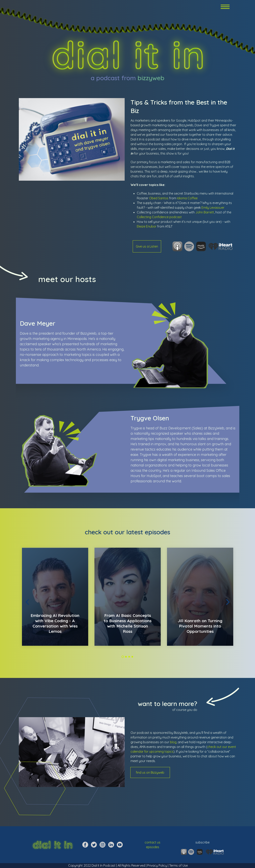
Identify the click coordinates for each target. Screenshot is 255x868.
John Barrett (205, 212)
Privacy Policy (157, 865)
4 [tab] (132, 657)
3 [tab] (129, 657)
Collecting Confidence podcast (159, 217)
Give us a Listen (147, 246)
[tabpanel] (55, 597)
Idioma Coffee (187, 198)
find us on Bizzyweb (150, 772)
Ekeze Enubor (147, 226)
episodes (153, 847)
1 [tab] (123, 657)
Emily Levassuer (213, 208)
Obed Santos (159, 198)
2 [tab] (126, 657)
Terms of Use (178, 865)
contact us (152, 842)
